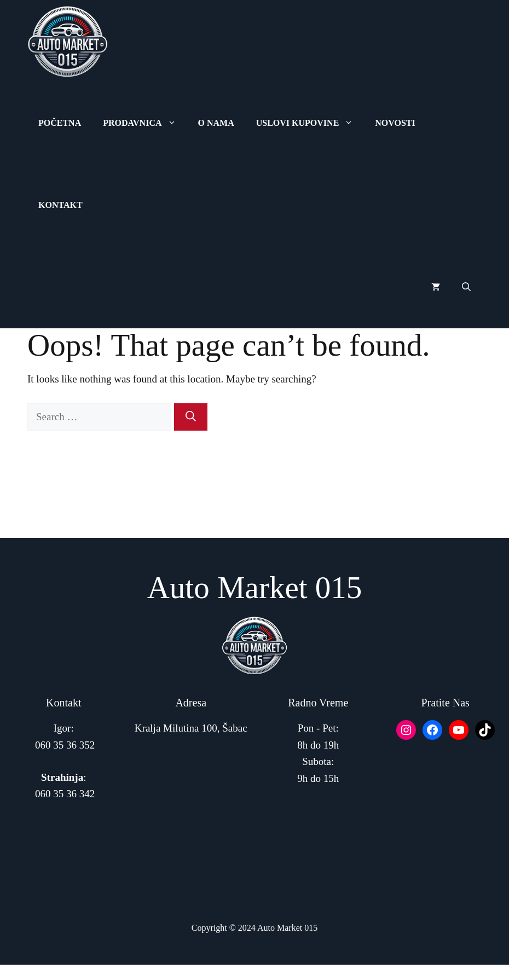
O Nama (216, 123)
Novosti (395, 123)
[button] (466, 287)
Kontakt (60, 205)
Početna (60, 123)
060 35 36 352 (65, 745)
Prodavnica (145, 123)
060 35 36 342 (65, 794)
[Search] (191, 417)
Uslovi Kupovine (310, 123)
